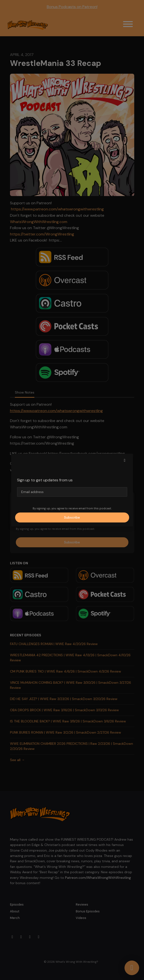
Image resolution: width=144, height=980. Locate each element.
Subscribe (72, 517)
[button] (125, 460)
